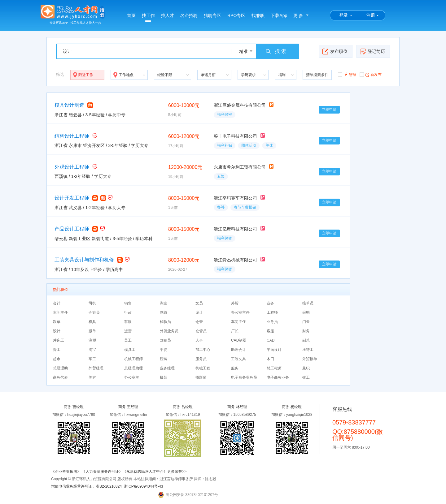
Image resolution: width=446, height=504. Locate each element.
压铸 (164, 359)
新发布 (371, 74)
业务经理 (167, 368)
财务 (306, 331)
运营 (128, 331)
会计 (57, 303)
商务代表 (60, 377)
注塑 (92, 340)
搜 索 (276, 51)
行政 (128, 312)
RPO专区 (236, 15)
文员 (199, 303)
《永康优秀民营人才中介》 (145, 472)
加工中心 (203, 350)
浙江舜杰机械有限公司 (235, 260)
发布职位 (335, 51)
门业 (306, 322)
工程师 (272, 312)
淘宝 (164, 303)
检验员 (165, 322)
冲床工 (59, 340)
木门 (270, 359)
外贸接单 (310, 359)
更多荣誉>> (177, 472)
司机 (92, 303)
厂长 (235, 331)
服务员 (201, 359)
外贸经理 (96, 368)
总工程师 (274, 368)
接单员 (308, 303)
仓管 (199, 322)
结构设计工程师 (72, 136)
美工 (128, 340)
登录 (343, 15)
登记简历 (372, 51)
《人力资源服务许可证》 (102, 472)
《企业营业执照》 (66, 472)
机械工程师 (133, 359)
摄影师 (201, 377)
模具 (92, 322)
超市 (57, 359)
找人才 (168, 15)
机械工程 (203, 368)
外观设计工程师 (72, 167)
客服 (128, 322)
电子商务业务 (278, 377)
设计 (199, 312)
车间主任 (60, 312)
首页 (131, 15)
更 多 (298, 15)
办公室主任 (240, 312)
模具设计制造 (69, 105)
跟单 (57, 322)
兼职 (306, 368)
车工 (92, 359)
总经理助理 (133, 368)
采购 (306, 312)
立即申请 (329, 110)
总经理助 (60, 368)
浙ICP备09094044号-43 (144, 486)
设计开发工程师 (72, 198)
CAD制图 (239, 340)
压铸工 (308, 350)
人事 (199, 340)
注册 (371, 15)
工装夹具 (238, 359)
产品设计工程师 (72, 229)
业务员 (272, 322)
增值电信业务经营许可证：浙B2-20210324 (86, 486)
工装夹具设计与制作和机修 (84, 260)
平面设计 (274, 350)
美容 (92, 377)
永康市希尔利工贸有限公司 (240, 167)
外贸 (235, 303)
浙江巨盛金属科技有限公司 (240, 105)
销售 (128, 303)
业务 (270, 303)
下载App (279, 15)
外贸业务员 (169, 331)
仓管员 (94, 312)
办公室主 (132, 377)
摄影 (164, 377)
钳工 (306, 377)
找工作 (148, 17)
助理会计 (238, 350)
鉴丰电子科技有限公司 (235, 136)
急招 (347, 74)
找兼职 (258, 15)
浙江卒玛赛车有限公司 (235, 198)
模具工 (130, 350)
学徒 (164, 350)
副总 (164, 312)
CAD (271, 340)
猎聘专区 (212, 15)
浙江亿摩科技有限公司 (235, 229)
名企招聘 (189, 15)
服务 (235, 368)
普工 (57, 350)
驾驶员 (165, 340)
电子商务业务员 (244, 377)
